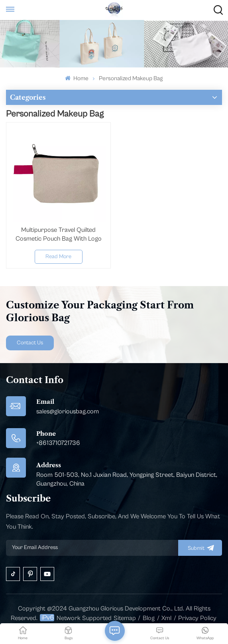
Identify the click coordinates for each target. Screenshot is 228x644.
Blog (149, 618)
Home (77, 78)
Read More (58, 257)
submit (200, 548)
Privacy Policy (197, 618)
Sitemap (125, 618)
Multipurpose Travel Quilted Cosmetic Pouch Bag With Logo (59, 234)
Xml (166, 618)
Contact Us (30, 343)
